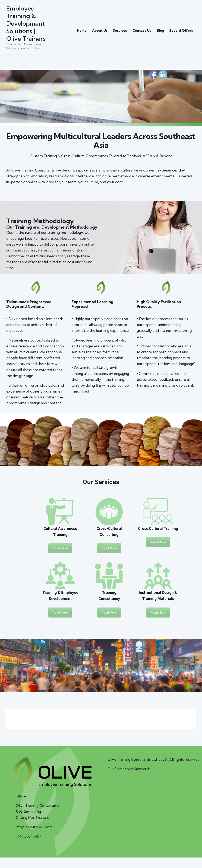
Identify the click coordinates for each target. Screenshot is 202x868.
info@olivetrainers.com (35, 829)
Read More (60, 551)
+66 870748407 (29, 839)
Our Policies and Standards (129, 771)
